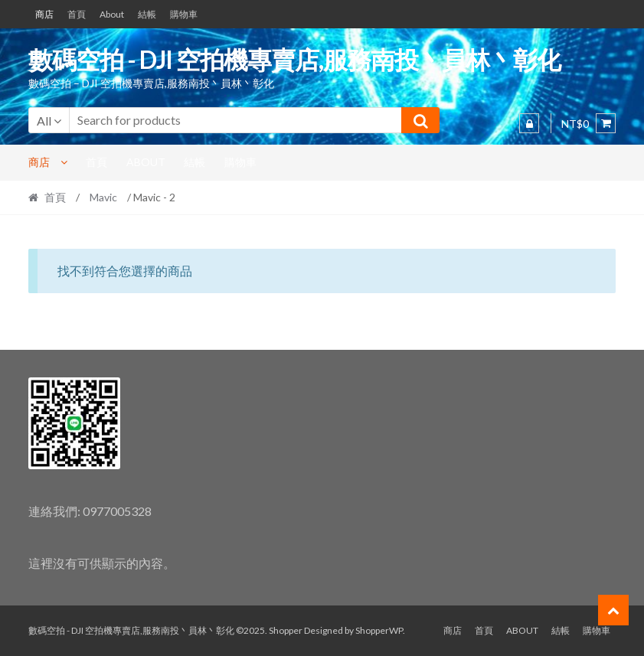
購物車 (184, 14)
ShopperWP (379, 630)
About (112, 14)
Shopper (286, 630)
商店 (44, 14)
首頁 (77, 14)
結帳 (147, 14)
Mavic (103, 197)
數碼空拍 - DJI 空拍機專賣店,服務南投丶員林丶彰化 (294, 59)
